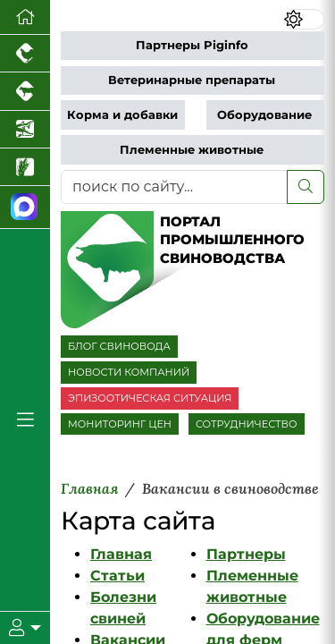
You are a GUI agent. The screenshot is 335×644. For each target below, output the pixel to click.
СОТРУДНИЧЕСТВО (247, 424)
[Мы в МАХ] (25, 207)
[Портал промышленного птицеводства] (25, 54)
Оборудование (264, 115)
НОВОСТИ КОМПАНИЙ (129, 372)
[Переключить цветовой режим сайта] (304, 19)
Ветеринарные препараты (192, 80)
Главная (121, 554)
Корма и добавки (122, 115)
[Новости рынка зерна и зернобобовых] (25, 167)
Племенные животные (192, 150)
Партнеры (246, 554)
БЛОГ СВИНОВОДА (119, 346)
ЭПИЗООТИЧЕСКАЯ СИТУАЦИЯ (150, 398)
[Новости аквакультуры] (25, 130)
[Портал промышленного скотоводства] (25, 91)
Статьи (117, 576)
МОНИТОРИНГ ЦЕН (120, 424)
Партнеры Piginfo (192, 45)
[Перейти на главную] (25, 17)
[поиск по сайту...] (174, 187)
